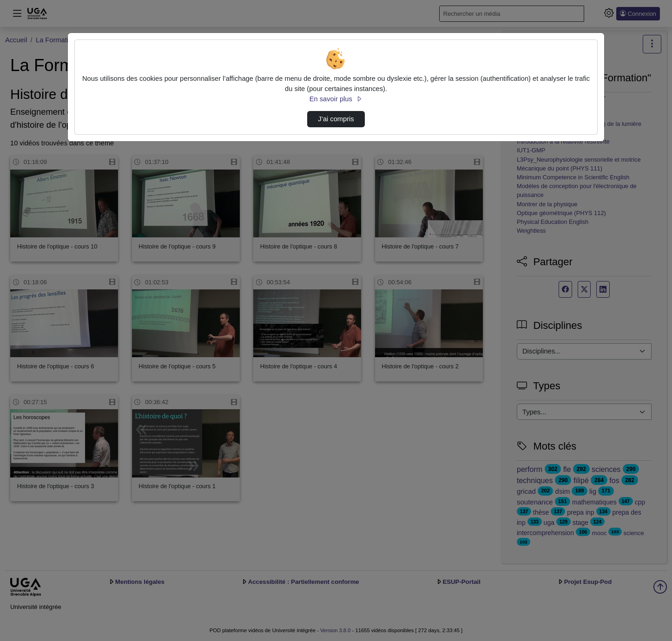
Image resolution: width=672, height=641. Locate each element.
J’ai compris (336, 119)
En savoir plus (336, 99)
